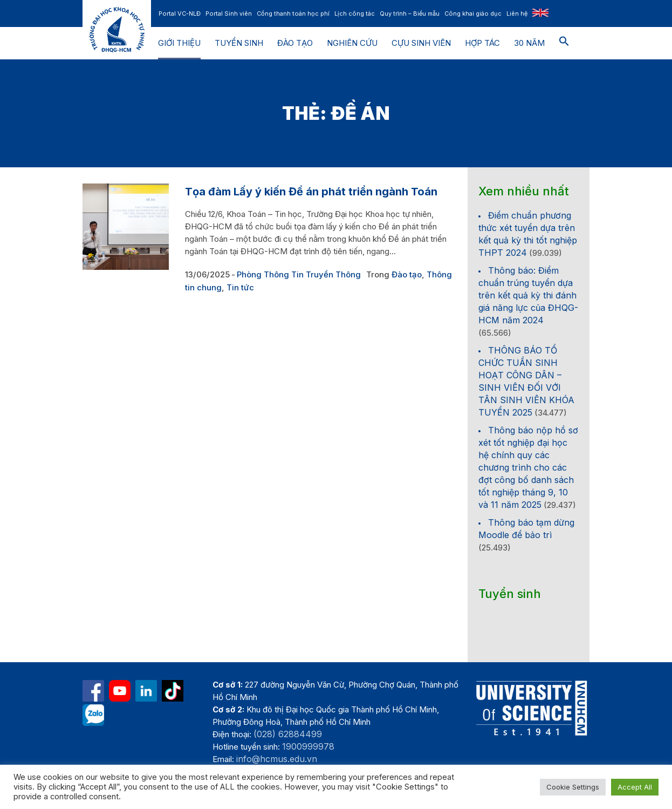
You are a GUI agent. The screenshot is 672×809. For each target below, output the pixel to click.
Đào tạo (407, 274)
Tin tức (240, 287)
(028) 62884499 (288, 734)
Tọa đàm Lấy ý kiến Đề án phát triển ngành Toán (311, 192)
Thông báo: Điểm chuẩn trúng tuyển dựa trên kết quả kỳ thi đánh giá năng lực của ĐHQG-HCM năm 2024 (528, 295)
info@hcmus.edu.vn (277, 759)
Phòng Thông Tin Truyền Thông (299, 274)
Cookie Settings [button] (573, 787)
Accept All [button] (635, 787)
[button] (564, 43)
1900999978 (308, 746)
